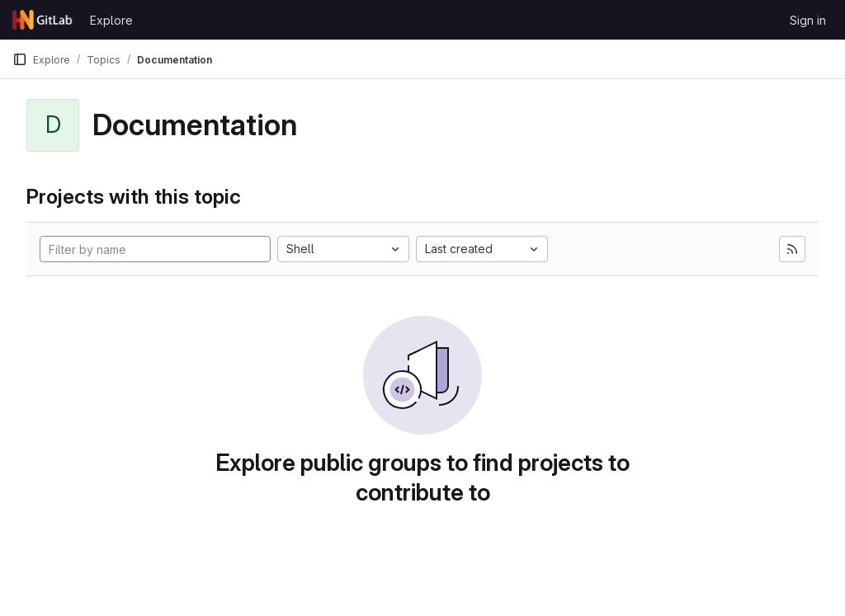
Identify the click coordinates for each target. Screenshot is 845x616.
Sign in (808, 20)
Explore (111, 20)
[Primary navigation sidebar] (20, 59)
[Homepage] (43, 20)
